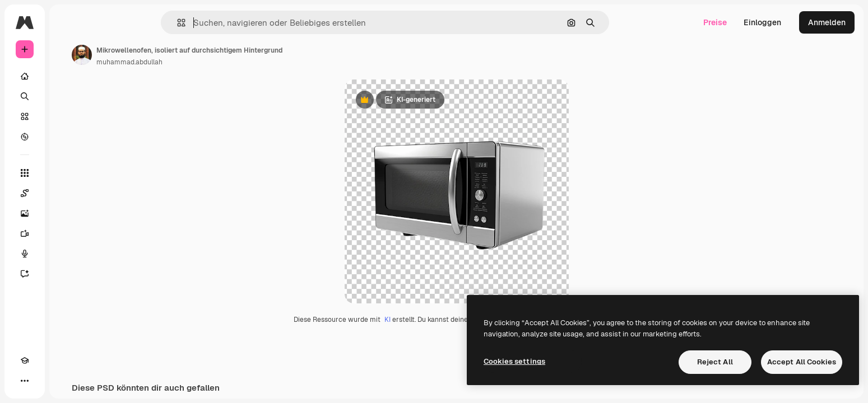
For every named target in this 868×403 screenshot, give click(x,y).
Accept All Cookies (802, 362)
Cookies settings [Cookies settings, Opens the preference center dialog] (514, 361)
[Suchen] (67, 96)
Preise (715, 22)
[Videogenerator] (67, 233)
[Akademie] (25, 381)
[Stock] (67, 116)
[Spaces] (67, 193)
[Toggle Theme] (45, 381)
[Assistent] (67, 274)
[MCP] (65, 381)
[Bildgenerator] (67, 213)
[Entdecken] (67, 137)
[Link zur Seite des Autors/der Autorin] (167, 55)
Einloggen (762, 22)
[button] (219, 23)
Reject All (715, 362)
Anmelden (827, 22)
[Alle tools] (67, 173)
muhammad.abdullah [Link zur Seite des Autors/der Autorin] (215, 62)
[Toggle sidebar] (110, 22)
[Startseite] (67, 76)
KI (430, 320)
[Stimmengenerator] (67, 254)
